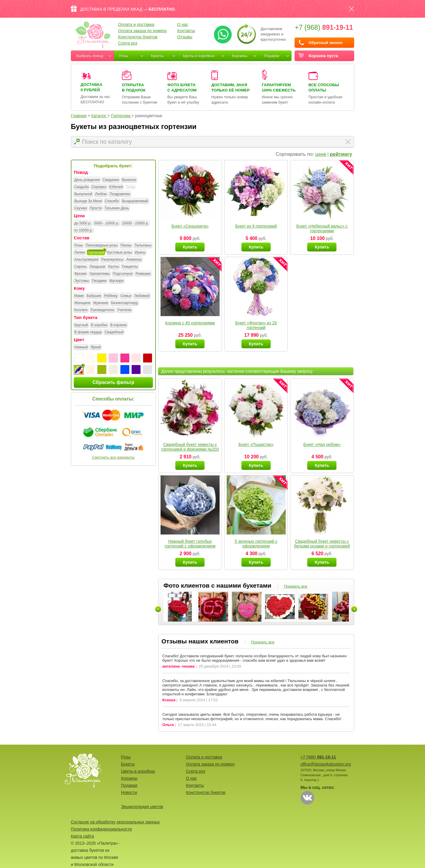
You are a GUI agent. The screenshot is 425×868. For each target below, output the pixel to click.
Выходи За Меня (88, 201)
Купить (190, 247)
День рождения (87, 180)
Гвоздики (99, 281)
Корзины (240, 56)
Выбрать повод (90, 56)
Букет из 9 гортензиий (256, 226)
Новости (129, 792)
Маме (79, 296)
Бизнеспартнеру (125, 303)
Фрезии (80, 274)
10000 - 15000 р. (135, 223)
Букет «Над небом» (322, 444)
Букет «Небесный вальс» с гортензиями (322, 228)
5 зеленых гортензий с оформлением (256, 544)
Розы (124, 56)
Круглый (81, 325)
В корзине (118, 325)
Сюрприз (99, 187)
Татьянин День (117, 208)
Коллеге (81, 310)
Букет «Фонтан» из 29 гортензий (256, 325)
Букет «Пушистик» (256, 444)
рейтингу (341, 154)
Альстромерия (86, 260)
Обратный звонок (325, 43)
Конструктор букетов (138, 37)
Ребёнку (111, 296)
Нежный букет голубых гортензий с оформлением (190, 544)
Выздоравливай (135, 201)
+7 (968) (324, 27)
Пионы (126, 246)
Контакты (186, 31)
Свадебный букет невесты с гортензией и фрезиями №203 (190, 447)
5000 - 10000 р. (107, 223)
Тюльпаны (143, 246)
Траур (130, 187)
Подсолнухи (123, 274)
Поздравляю (120, 194)
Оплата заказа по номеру (142, 31)
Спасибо (112, 201)
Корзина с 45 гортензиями (190, 323)
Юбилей (116, 187)
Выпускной (83, 194)
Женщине (82, 303)
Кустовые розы (119, 253)
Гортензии (96, 253)
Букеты (157, 56)
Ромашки (143, 274)
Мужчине (101, 303)
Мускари (117, 281)
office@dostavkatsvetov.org (326, 764)
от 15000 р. (84, 231)
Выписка (129, 180)
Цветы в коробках (199, 56)
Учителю (124, 310)
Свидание (111, 180)
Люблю (101, 194)
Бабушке (94, 296)
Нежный (81, 347)
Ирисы (140, 253)
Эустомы (82, 281)
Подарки (272, 56)
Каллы (114, 267)
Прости (96, 208)
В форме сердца (88, 332)
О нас (183, 24)
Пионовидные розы (102, 246)
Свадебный (114, 332)
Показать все (296, 586)
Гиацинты (130, 267)
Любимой (142, 296)
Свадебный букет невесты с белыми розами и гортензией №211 (322, 546)
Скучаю (81, 208)
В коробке (99, 325)
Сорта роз (128, 43)
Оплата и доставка (136, 24)
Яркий (96, 347)
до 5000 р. (83, 223)
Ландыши (98, 267)
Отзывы (185, 37)
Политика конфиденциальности (101, 829)
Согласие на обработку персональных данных (115, 822)
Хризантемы (100, 274)
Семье (126, 296)
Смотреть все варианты (113, 457)
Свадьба (81, 187)
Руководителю (102, 310)
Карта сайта (82, 836)
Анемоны (134, 260)
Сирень (81, 267)
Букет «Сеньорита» (190, 226)
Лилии (80, 253)
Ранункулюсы (112, 260)
